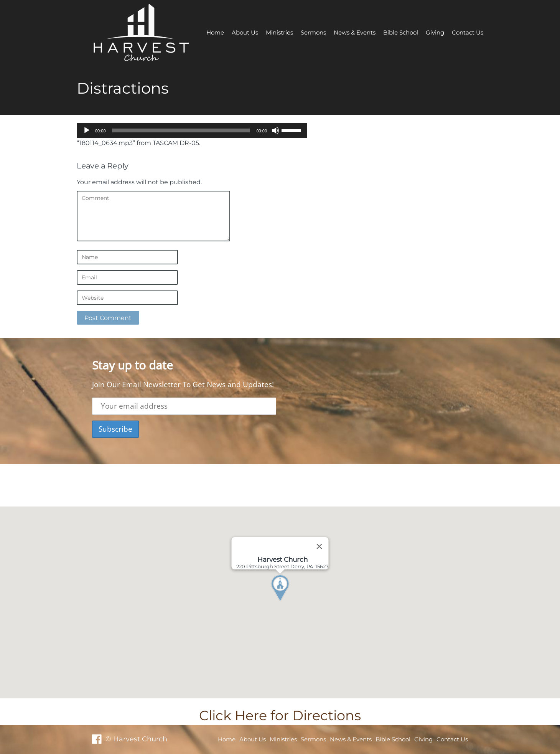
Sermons (313, 32)
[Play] (87, 130)
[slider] (181, 130)
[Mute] (275, 130)
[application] (192, 130)
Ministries (279, 32)
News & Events (355, 32)
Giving (435, 32)
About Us (245, 32)
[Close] (320, 546)
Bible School (401, 32)
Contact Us (468, 32)
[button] (294, 602)
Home (215, 32)
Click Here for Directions (280, 715)
